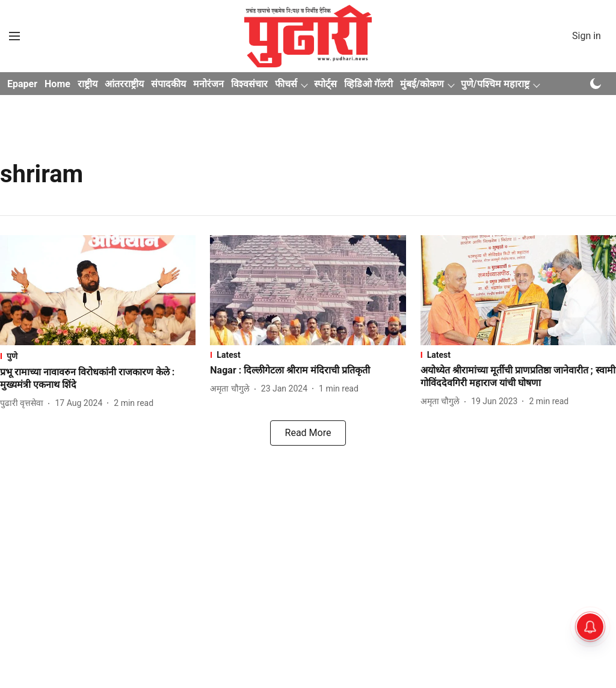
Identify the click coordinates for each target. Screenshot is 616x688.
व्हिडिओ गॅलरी (368, 84)
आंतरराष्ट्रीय (124, 84)
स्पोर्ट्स (325, 84)
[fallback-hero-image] (98, 290)
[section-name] (98, 356)
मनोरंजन (208, 84)
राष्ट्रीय (88, 84)
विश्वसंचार (249, 84)
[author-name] (24, 403)
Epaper (22, 84)
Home (57, 84)
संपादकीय (168, 84)
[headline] (98, 379)
